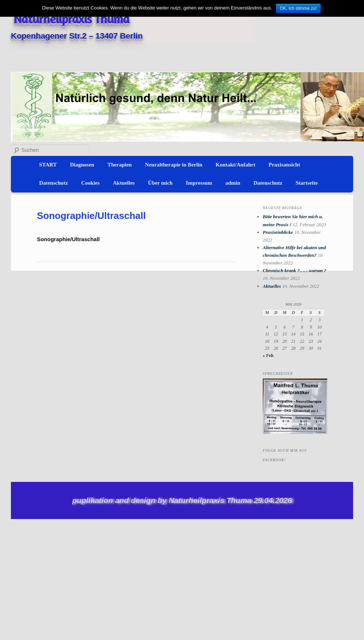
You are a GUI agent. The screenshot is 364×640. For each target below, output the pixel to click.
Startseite (307, 183)
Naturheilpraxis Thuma (72, 19)
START (48, 165)
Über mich (161, 183)
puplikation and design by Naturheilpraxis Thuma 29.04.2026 (182, 500)
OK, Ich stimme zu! (298, 8)
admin (233, 183)
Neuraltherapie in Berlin (174, 165)
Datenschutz (53, 183)
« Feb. (268, 356)
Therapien (120, 165)
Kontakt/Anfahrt (235, 165)
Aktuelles (124, 183)
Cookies (90, 183)
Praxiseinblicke (278, 232)
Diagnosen (82, 165)
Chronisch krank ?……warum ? (294, 270)
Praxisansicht (284, 165)
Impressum (199, 183)
